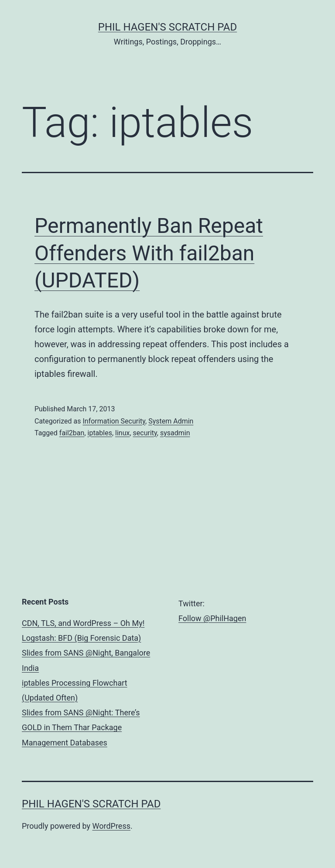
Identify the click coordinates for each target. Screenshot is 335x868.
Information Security (114, 421)
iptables (100, 433)
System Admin (171, 421)
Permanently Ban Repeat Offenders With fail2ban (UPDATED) (149, 253)
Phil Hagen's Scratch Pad (167, 27)
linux (122, 433)
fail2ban (72, 433)
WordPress (111, 826)
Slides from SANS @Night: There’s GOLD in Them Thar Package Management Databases (81, 727)
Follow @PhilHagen (212, 618)
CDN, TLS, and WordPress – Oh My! (83, 623)
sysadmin (175, 433)
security (145, 433)
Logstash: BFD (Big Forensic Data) (81, 638)
